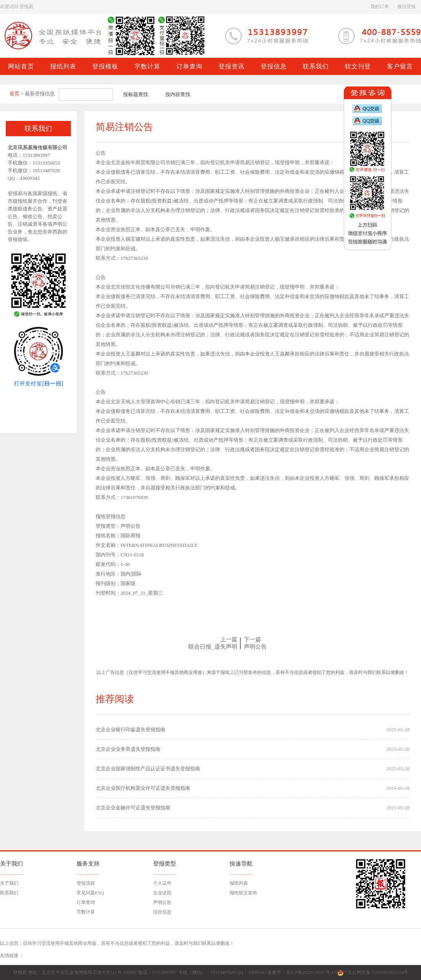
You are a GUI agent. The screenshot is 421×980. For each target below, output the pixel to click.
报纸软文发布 (243, 893)
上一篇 (229, 639)
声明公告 (255, 647)
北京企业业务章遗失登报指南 (128, 749)
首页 (15, 94)
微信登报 (406, 7)
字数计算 (86, 912)
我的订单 (380, 7)
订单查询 (86, 902)
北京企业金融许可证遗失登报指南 (133, 808)
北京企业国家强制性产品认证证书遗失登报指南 (148, 769)
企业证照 (162, 893)
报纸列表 (239, 883)
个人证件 (162, 883)
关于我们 (9, 883)
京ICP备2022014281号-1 (310, 972)
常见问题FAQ (90, 893)
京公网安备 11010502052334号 (378, 972)
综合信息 (162, 912)
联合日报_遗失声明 (213, 647)
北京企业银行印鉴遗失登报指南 (131, 730)
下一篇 (252, 639)
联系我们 (9, 893)
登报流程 (86, 883)
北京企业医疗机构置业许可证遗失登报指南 (143, 788)
